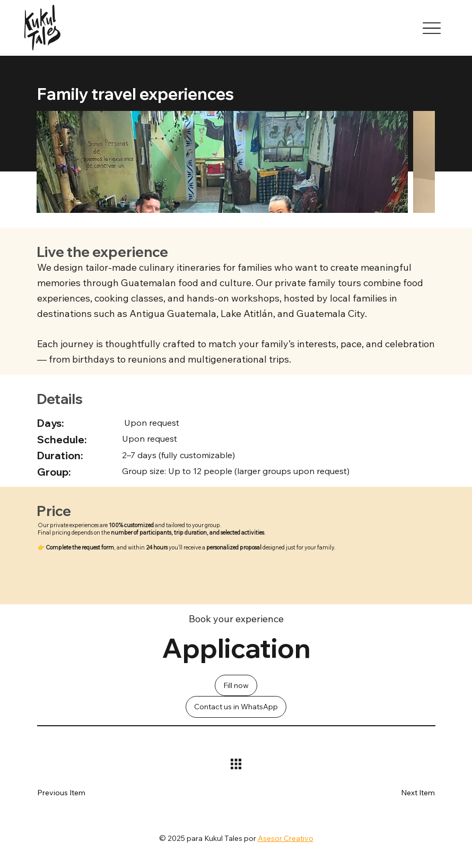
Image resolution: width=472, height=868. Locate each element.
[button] (403, 793)
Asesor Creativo (286, 838)
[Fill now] (236, 685)
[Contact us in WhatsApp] (236, 707)
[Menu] (432, 28)
